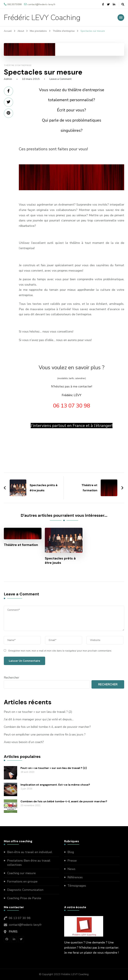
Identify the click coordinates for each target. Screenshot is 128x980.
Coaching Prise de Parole (24, 898)
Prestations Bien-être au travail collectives (29, 863)
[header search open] (123, 5)
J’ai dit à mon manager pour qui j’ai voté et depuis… (39, 719)
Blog (71, 852)
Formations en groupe (23, 881)
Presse (72, 861)
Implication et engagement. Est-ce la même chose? (55, 785)
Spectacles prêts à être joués (60, 560)
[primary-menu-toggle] (121, 18)
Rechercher (11, 678)
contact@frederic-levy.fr (25, 925)
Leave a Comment (61, 79)
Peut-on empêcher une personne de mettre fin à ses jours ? (45, 734)
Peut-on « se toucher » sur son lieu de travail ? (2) (38, 712)
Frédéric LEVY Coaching (42, 18)
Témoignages (77, 886)
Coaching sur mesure (21, 873)
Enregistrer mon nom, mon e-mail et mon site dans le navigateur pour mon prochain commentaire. (60, 651)
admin (8, 79)
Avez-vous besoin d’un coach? (24, 742)
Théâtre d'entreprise (18, 65)
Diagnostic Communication (26, 890)
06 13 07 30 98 (20, 918)
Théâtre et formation (21, 545)
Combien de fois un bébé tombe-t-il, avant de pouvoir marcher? (47, 727)
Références (75, 877)
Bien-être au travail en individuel (30, 852)
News (71, 869)
